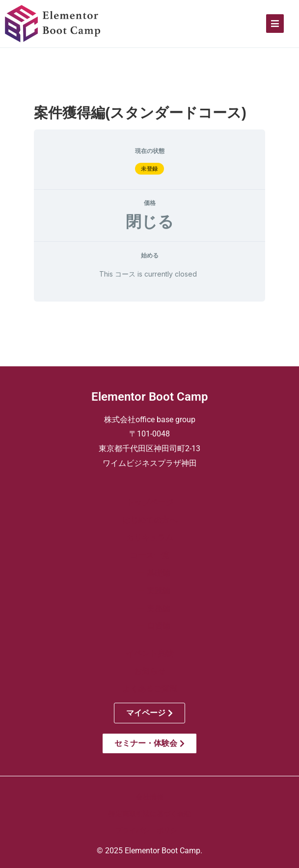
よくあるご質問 (150, 689)
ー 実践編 (150, 591)
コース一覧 (150, 555)
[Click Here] (275, 24)
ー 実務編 (150, 608)
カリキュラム (150, 538)
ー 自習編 (150, 626)
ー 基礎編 (150, 573)
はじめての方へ (150, 520)
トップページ (150, 502)
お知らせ (150, 671)
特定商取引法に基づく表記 (150, 814)
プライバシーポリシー (150, 830)
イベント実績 (150, 653)
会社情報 (150, 797)
